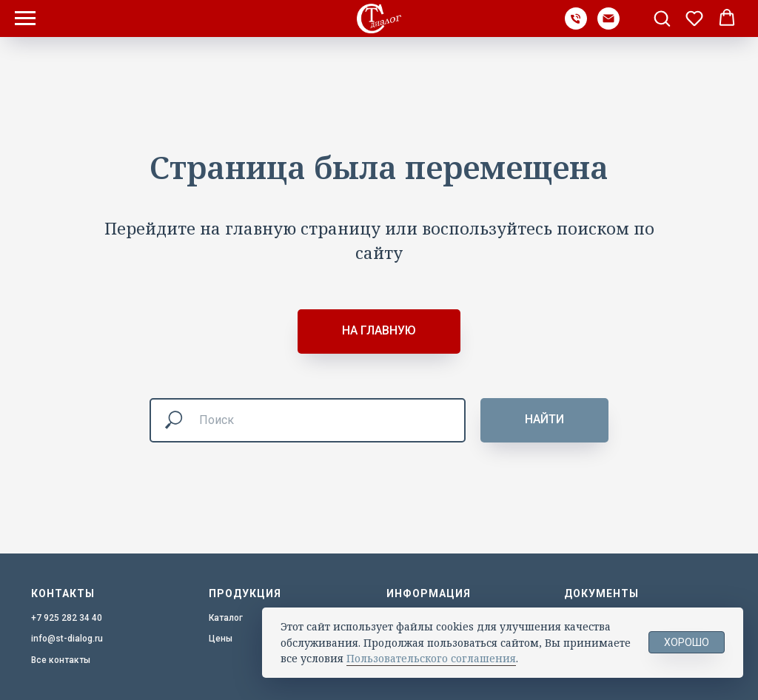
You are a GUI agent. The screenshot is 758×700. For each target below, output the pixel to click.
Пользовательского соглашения (431, 658)
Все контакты (61, 660)
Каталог (226, 618)
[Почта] (608, 26)
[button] (662, 18)
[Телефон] (576, 26)
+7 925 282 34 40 (67, 618)
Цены (221, 639)
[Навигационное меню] (25, 18)
